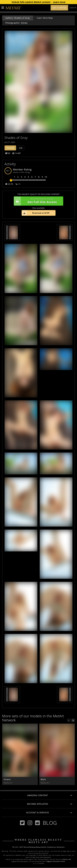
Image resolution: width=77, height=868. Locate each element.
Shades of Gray (16, 138)
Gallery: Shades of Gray (18, 18)
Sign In (73, 8)
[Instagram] (30, 823)
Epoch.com (67, 859)
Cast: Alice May (45, 18)
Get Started (59, 8)
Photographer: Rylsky (16, 23)
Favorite (10, 148)
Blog (50, 823)
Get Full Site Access (38, 201)
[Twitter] (22, 823)
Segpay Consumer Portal (56, 861)
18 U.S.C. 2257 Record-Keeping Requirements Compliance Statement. (39, 847)
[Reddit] (37, 823)
